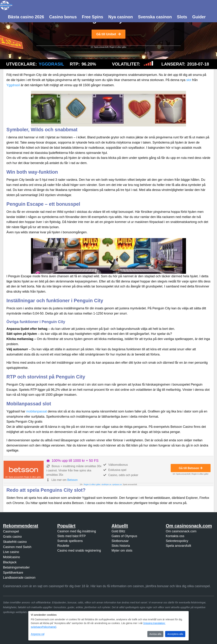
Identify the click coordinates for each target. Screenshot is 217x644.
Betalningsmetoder (16, 567)
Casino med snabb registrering (79, 550)
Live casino (11, 552)
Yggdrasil (51, 64)
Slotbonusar (120, 541)
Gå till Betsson (191, 468)
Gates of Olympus (124, 536)
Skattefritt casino (15, 542)
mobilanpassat (37, 411)
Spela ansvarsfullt (178, 546)
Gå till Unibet (108, 34)
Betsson (73, 480)
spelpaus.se (117, 485)
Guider (199, 17)
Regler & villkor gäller (118, 47)
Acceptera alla (175, 634)
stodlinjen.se (106, 485)
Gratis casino (12, 537)
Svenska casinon (155, 17)
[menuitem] (26, 17)
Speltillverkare (13, 573)
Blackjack (10, 562)
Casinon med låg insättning (77, 531)
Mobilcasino (11, 557)
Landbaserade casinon (19, 578)
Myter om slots (122, 550)
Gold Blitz (118, 531)
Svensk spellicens (70, 541)
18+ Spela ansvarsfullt (99, 47)
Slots (182, 17)
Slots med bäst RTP (71, 536)
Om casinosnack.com (181, 531)
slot (189, 80)
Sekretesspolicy (177, 541)
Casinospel (11, 531)
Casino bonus (63, 17)
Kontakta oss (175, 536)
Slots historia (121, 546)
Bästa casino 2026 (26, 17)
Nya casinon (121, 17)
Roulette (63, 546)
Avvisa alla (155, 634)
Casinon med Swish (17, 547)
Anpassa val (38, 634)
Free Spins (92, 17)
